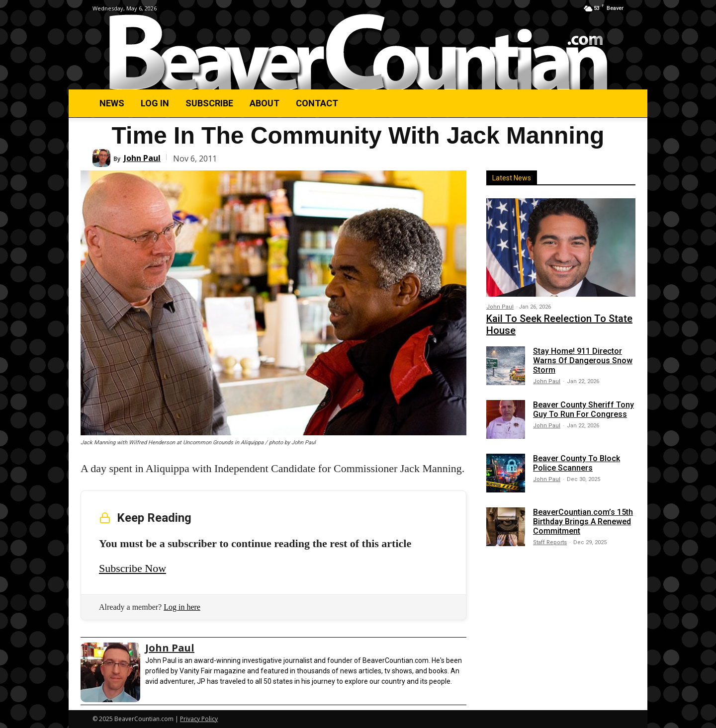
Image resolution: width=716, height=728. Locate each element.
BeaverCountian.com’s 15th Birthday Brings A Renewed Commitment (583, 522)
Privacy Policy (199, 719)
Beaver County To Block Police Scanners (577, 463)
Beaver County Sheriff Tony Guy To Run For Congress (583, 409)
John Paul (142, 158)
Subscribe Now (133, 568)
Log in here (182, 607)
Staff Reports (550, 542)
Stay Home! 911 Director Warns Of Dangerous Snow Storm (583, 361)
